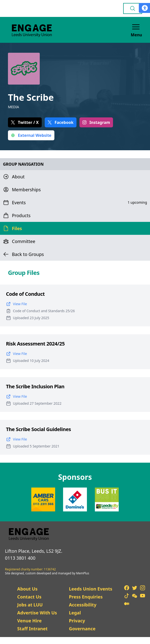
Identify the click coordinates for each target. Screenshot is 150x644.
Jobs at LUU (30, 605)
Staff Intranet (32, 629)
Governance (82, 629)
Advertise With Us (37, 613)
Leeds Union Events (91, 589)
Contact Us (29, 597)
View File (17, 304)
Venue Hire (29, 621)
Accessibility (83, 605)
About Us (27, 589)
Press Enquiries (86, 597)
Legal (75, 613)
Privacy (77, 621)
